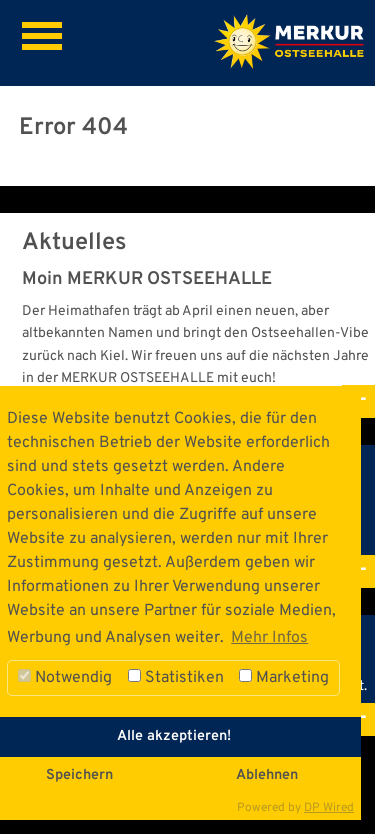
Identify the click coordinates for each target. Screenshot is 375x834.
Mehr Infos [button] (269, 638)
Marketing (284, 678)
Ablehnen (267, 775)
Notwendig (65, 678)
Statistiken (176, 678)
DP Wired (329, 808)
